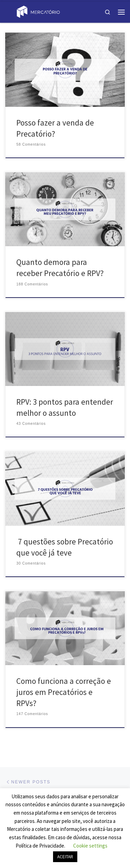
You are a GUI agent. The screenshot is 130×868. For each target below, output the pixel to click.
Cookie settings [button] (90, 846)
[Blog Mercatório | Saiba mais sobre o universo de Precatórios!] (38, 11)
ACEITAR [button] (65, 857)
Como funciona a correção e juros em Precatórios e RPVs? (64, 692)
